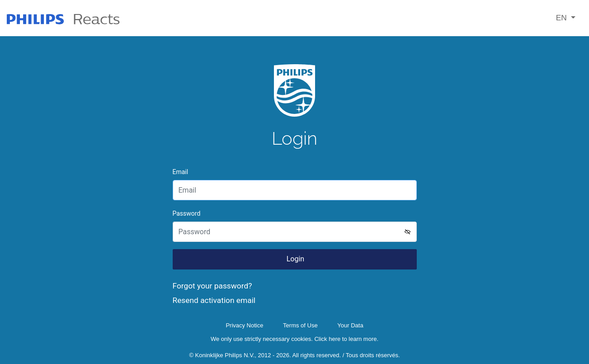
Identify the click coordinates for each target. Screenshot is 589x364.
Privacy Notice (244, 325)
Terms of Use (300, 325)
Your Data (350, 325)
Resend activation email (214, 300)
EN (563, 18)
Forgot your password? (212, 286)
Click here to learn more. (346, 339)
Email (181, 172)
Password (187, 213)
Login (294, 259)
